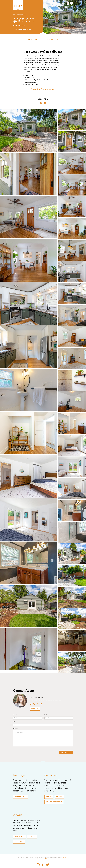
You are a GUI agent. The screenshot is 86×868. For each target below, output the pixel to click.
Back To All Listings (23, 29)
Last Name (47, 715)
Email (15, 722)
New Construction (54, 802)
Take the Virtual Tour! (43, 89)
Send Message (66, 752)
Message (16, 729)
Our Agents (20, 837)
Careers (32, 837)
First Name (16, 715)
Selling (59, 797)
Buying (49, 797)
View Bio (35, 709)
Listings (19, 775)
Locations (19, 842)
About (18, 815)
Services (51, 775)
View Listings (20, 797)
